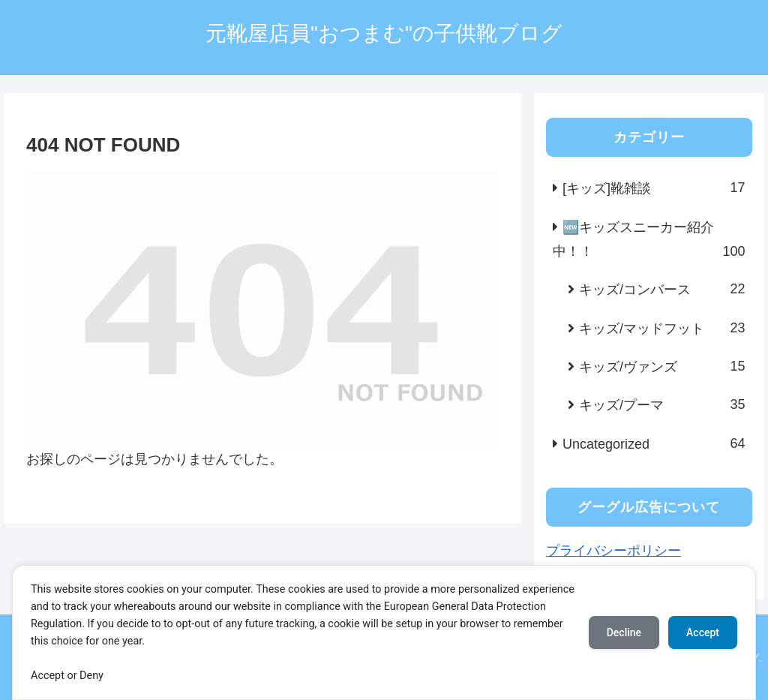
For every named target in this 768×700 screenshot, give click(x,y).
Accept (703, 632)
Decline (624, 632)
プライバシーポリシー (613, 551)
